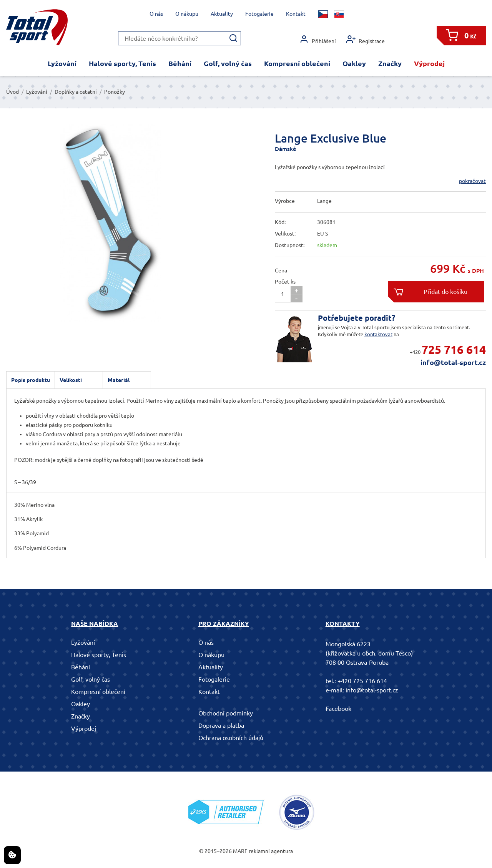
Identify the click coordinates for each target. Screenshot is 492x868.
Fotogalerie (259, 14)
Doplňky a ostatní (76, 92)
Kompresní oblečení (297, 63)
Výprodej (429, 63)
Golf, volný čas (228, 63)
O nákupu (187, 14)
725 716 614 (454, 350)
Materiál (119, 380)
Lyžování (62, 63)
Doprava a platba (221, 725)
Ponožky (115, 92)
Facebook (338, 709)
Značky (390, 63)
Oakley (354, 63)
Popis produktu (31, 380)
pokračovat (472, 181)
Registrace (366, 39)
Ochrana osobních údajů (231, 738)
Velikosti (71, 380)
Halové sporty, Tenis (122, 63)
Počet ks (285, 282)
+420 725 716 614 (362, 681)
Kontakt (296, 14)
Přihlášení (318, 39)
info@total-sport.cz (453, 362)
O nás (156, 14)
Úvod (12, 92)
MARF (240, 851)
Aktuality (222, 14)
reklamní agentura (271, 851)
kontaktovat (378, 334)
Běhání (180, 63)
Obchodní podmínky (226, 713)
